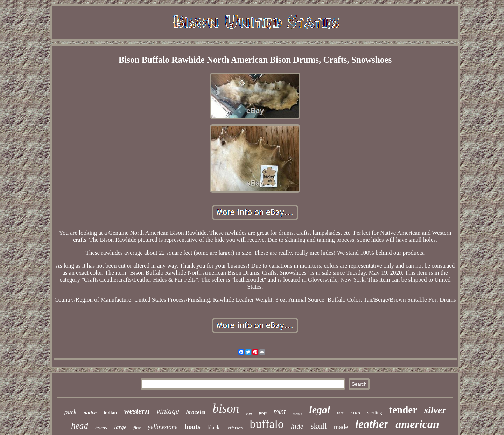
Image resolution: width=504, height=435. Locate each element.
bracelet (196, 412)
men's (297, 414)
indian (110, 413)
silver (435, 410)
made (341, 427)
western (137, 411)
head (80, 426)
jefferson (234, 428)
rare (340, 413)
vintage (168, 411)
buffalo (267, 424)
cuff (249, 414)
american (417, 424)
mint (280, 412)
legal (320, 410)
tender (403, 410)
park (71, 412)
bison (226, 409)
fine (137, 428)
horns (101, 428)
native (90, 413)
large (120, 427)
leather (372, 424)
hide (297, 426)
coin (356, 412)
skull (319, 426)
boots (192, 427)
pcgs (263, 413)
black (214, 427)
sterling (375, 413)
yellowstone (163, 427)
